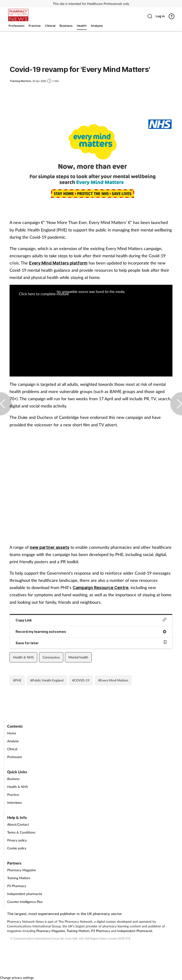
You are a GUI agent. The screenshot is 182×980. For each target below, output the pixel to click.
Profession (15, 757)
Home (12, 733)
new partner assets (50, 547)
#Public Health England (47, 680)
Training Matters (19, 878)
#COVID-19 (81, 680)
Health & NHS (23, 657)
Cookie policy (17, 848)
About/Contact (18, 824)
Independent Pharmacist (135, 931)
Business (13, 779)
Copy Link (91, 620)
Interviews (15, 802)
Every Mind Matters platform (58, 263)
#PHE (17, 680)
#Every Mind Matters (113, 680)
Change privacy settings (17, 978)
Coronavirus (51, 657)
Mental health (78, 657)
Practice (13, 795)
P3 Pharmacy (17, 886)
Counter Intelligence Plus (25, 902)
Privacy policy (17, 840)
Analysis (13, 741)
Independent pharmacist (25, 894)
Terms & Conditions (21, 832)
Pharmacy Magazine (22, 870)
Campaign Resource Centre (101, 588)
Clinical (12, 749)
